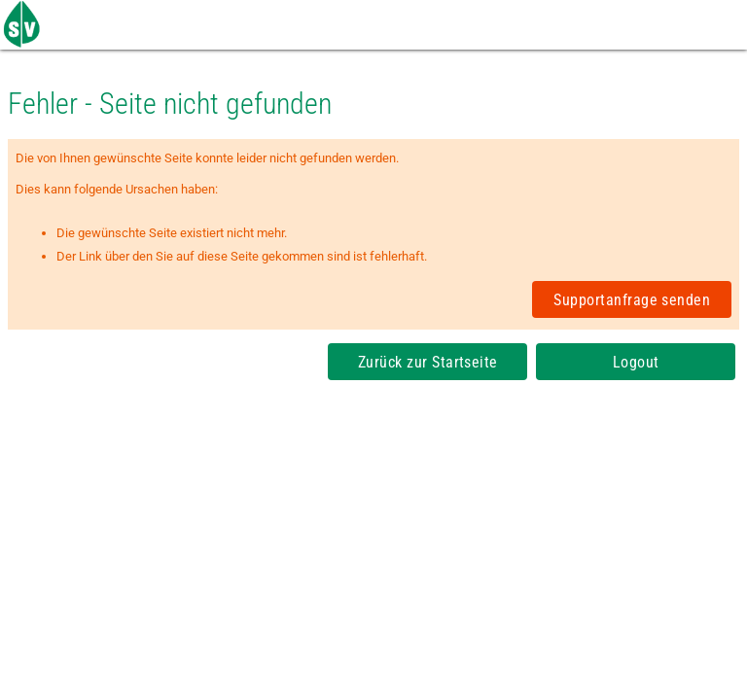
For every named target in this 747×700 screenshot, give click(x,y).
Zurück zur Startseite (428, 362)
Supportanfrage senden (632, 300)
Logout (636, 362)
